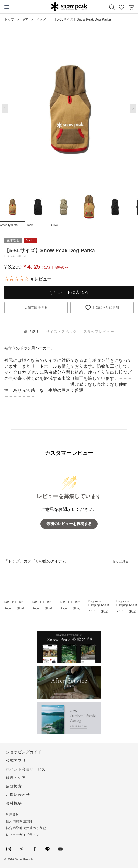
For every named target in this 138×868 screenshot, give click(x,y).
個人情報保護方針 (19, 821)
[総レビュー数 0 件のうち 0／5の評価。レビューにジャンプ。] (28, 279)
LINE (47, 849)
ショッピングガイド (24, 752)
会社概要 (14, 803)
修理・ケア (16, 778)
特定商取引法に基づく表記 (26, 828)
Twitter (22, 849)
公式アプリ (16, 761)
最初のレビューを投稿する (69, 524)
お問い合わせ (18, 795)
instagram (9, 849)
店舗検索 (14, 786)
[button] (133, 109)
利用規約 (13, 815)
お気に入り (122, 7)
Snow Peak (69, 6)
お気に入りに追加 (106, 308)
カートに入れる (73, 292)
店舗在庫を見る (36, 308)
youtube (60, 849)
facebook (34, 849)
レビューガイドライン (23, 835)
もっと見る (120, 561)
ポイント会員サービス (26, 769)
